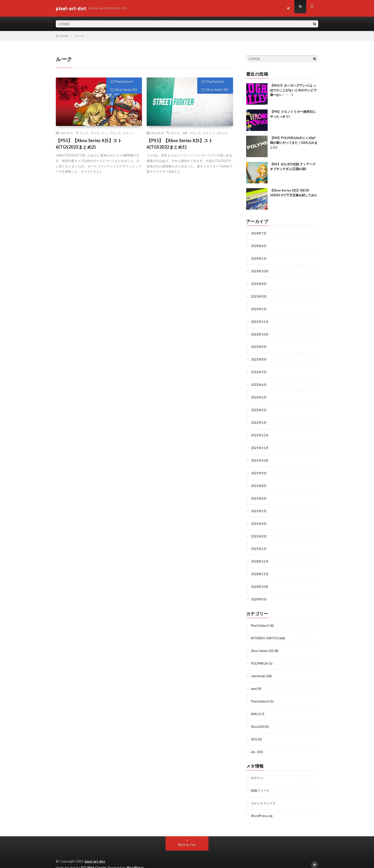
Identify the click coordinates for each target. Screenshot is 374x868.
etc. (254, 743)
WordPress (137, 857)
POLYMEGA (260, 656)
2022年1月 (259, 419)
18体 (184, 133)
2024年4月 (259, 245)
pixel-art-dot (95, 851)
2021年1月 (259, 543)
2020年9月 (259, 593)
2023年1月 (259, 307)
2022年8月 (259, 357)
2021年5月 (259, 506)
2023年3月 (259, 295)
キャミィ (129, 133)
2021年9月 (259, 469)
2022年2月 (259, 407)
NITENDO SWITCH (266, 631)
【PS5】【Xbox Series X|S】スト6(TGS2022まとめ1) (180, 144)
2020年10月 (260, 580)
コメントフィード (264, 793)
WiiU (255, 705)
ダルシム (222, 133)
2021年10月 (260, 456)
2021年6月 (259, 493)
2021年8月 (259, 481)
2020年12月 (260, 555)
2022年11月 (260, 320)
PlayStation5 (124, 82)
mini (254, 681)
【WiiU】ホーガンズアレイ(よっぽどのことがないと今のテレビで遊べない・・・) (293, 90)
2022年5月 (259, 394)
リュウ (84, 133)
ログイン (258, 769)
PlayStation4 (260, 693)
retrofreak (259, 668)
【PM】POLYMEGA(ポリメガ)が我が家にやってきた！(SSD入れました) (294, 142)
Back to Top (187, 834)
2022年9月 (259, 345)
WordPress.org (262, 806)
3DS (254, 730)
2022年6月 (259, 382)
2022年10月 (260, 332)
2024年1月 (259, 258)
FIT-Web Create (94, 857)
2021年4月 (259, 518)
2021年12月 (260, 431)
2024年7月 (259, 233)
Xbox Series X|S (126, 90)
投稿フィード (261, 781)
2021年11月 (260, 444)
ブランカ (115, 133)
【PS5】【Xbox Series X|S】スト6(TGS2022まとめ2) (89, 144)
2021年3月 (259, 531)
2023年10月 (260, 270)
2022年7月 (259, 369)
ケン (104, 133)
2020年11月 (260, 568)
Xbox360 (258, 718)
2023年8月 (259, 283)
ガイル (95, 133)
